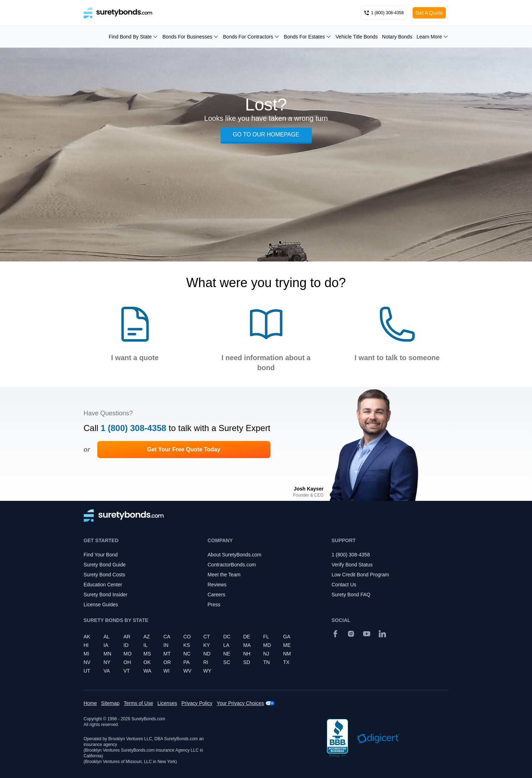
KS (187, 645)
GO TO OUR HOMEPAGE (266, 134)
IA (106, 645)
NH (247, 654)
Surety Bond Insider (106, 595)
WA (148, 671)
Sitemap (110, 703)
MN (108, 654)
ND (207, 654)
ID (126, 645)
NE (227, 654)
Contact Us (344, 585)
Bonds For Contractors (251, 37)
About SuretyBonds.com (235, 555)
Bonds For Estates (308, 37)
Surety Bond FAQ (351, 595)
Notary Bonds (397, 37)
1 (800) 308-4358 (134, 428)
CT (207, 637)
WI (167, 671)
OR (167, 662)
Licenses (167, 703)
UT (87, 671)
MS (147, 654)
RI (206, 662)
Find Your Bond (101, 555)
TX (286, 662)
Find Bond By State (133, 37)
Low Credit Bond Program (360, 575)
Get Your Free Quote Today (184, 449)
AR (127, 637)
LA (226, 645)
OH (127, 662)
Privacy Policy (197, 703)
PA (187, 662)
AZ (147, 637)
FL (266, 637)
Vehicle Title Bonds (357, 37)
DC (227, 637)
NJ (266, 654)
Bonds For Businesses (191, 37)
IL (146, 645)
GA (287, 637)
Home (90, 703)
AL (107, 637)
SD (247, 662)
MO (128, 654)
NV (87, 662)
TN (267, 662)
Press (214, 605)
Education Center (103, 585)
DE (247, 637)
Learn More (433, 37)
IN (166, 645)
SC (227, 662)
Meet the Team (224, 575)
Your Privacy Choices (240, 703)
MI (87, 654)
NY (107, 662)
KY (207, 645)
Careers (217, 595)
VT (127, 671)
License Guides (101, 605)
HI (86, 645)
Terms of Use (138, 703)
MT (167, 654)
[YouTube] (367, 634)
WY (208, 671)
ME (287, 645)
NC (187, 654)
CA (167, 637)
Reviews (217, 585)
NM (287, 654)
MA (247, 645)
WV (188, 671)
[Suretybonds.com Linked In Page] (382, 634)
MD (267, 645)
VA (107, 671)
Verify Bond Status (352, 565)
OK (147, 662)
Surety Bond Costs (105, 575)
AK (87, 637)
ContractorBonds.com (232, 565)
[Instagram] (351, 634)
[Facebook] (335, 634)
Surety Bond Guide (105, 565)
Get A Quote (429, 13)
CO (187, 637)
